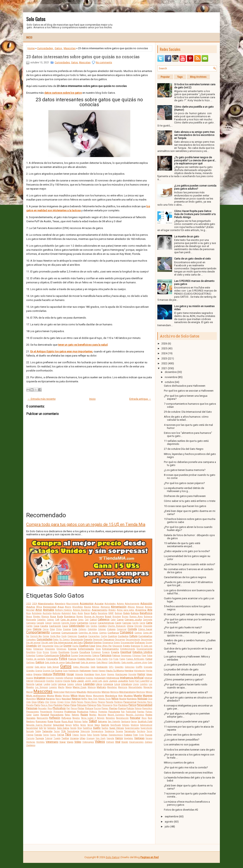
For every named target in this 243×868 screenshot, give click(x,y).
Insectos (89, 678)
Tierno (46, 735)
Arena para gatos (126, 610)
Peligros (92, 705)
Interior (148, 678)
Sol (45, 728)
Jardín (88, 681)
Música (41, 699)
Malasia (92, 687)
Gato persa (40, 667)
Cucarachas (94, 636)
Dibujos (88, 642)
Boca (53, 616)
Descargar (120, 640)
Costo (64, 636)
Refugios (66, 718)
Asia (28, 613)
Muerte (138, 695)
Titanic (76, 735)
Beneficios (146, 613)
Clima (59, 629)
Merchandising (127, 692)
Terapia (119, 731)
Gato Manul (102, 662)
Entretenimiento (128, 649)
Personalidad (144, 705)
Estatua (40, 656)
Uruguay (91, 738)
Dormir (68, 646)
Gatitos (40, 662)
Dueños (84, 646)
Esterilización (52, 655)
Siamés (105, 725)
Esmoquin (96, 652)
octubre (169, 382)
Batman (119, 613)
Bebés (127, 613)
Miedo (58, 696)
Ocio (150, 699)
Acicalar (99, 604)
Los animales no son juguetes (182, 744)
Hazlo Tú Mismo (115, 671)
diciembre (171, 372)
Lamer (39, 684)
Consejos (127, 632)
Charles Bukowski (117, 626)
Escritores (64, 652)
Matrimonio (71, 692)
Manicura (123, 687)
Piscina (97, 708)
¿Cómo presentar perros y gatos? (184, 679)
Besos (29, 617)
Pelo (99, 705)
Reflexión (55, 718)
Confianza (113, 633)
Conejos (103, 633)
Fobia (150, 656)
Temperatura (97, 731)
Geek (93, 667)
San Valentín (114, 722)
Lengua (62, 684)
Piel (68, 708)
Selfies (76, 725)
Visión (125, 742)
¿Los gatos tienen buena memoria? (185, 470)
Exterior (96, 656)
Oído (28, 702)
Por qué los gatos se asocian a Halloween (189, 391)
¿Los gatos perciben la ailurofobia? (185, 665)
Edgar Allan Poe (104, 646)
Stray (80, 728)
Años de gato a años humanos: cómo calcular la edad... (186, 418)
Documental (48, 646)
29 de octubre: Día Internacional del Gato (188, 412)
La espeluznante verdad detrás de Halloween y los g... (184, 490)
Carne (142, 623)
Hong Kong (100, 674)
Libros (99, 684)
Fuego (122, 659)
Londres (144, 684)
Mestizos (141, 692)
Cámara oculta (133, 620)
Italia (74, 681)
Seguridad (58, 725)
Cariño (135, 623)
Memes (106, 692)
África (39, 607)
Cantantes (83, 623)
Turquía (40, 738)
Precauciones (33, 712)
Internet (30, 681)
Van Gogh (101, 738)
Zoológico (31, 745)
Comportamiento (38, 632)
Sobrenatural (146, 725)
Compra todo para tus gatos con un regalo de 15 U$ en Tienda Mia (86, 524)
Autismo (56, 613)
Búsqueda (31, 620)
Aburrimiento (72, 604)
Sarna (134, 722)
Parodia (30, 705)
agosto (169, 822)
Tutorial (49, 738)
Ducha (75, 646)
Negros (76, 699)
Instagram (100, 678)
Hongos (111, 674)
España (115, 652)
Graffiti (139, 667)
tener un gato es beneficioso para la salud (83, 345)
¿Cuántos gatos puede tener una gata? (187, 722)
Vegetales (128, 738)
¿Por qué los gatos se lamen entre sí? (186, 692)
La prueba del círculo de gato (181, 669)
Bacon (87, 613)
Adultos (31, 607)
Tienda (38, 735)
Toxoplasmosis (116, 735)
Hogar (70, 674)
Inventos (50, 681)
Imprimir (50, 678)
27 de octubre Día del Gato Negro (184, 449)
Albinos (96, 607)
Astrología (37, 613)
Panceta (110, 702)
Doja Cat (58, 646)
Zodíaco (148, 742)
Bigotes (37, 617)
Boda (60, 616)
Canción (57, 623)
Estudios (65, 655)
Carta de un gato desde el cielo (192, 259)
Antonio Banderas (82, 610)
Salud (93, 721)
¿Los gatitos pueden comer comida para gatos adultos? (195, 187)
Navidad (66, 699)
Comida (132, 629)
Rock (150, 718)
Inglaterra (79, 678)
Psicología (114, 712)
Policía (130, 708)
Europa (74, 656)
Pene (115, 705)
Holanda (79, 674)
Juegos (113, 681)
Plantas (113, 708)
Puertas (141, 712)
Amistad (30, 610)
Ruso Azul (67, 721)
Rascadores (57, 715)
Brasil (108, 616)
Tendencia (109, 731)
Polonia (138, 708)
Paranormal (130, 702)
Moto (120, 696)
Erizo (39, 652)
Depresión (98, 640)
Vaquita (110, 738)
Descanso (109, 639)
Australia (47, 613)
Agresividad (50, 607)
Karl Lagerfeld (142, 681)
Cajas (81, 620)
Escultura (85, 652)
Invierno (59, 681)
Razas (84, 715)
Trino (141, 735)
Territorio (141, 731)
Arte (150, 610)
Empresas (61, 649)
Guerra (59, 671)
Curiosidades (45, 48)
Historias (59, 674)
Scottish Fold (145, 721)
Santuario (126, 722)
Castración (55, 626)
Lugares (53, 687)
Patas (66, 705)
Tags (180, 77)
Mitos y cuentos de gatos (179, 763)
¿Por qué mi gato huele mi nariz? (183, 627)
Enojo (98, 649)
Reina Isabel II (89, 718)
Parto (37, 705)
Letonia (78, 684)
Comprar (56, 633)
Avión (80, 613)
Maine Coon (80, 687)
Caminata (148, 620)
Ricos (144, 718)
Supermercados (132, 728)
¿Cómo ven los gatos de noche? (183, 735)
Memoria (114, 692)
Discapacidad (127, 643)
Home (31, 48)
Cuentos (112, 636)
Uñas (83, 738)
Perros (132, 705)
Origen (60, 702)
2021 (164, 368)
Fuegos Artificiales (135, 659)
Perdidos (123, 705)
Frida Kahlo (102, 659)
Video (78, 742)
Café (57, 620)
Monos (89, 696)
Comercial (122, 629)
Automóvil (66, 613)
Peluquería (107, 705)
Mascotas (70, 48)
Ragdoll (45, 715)
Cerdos (94, 626)
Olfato (41, 702)
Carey (118, 623)
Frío (111, 659)
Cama (120, 620)
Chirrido (138, 626)
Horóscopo (121, 674)
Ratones (76, 715)
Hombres (89, 674)
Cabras (51, 620)
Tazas (57, 731)
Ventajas (139, 738)
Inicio (29, 37)
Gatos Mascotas (81, 667)
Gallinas (30, 662)
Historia (47, 674)
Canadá (40, 623)
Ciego (29, 629)
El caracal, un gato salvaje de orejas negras (189, 614)
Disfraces (140, 642)
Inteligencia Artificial (132, 678)
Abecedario (60, 604)
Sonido (73, 728)
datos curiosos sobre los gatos (63, 93)
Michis (51, 696)
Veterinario (52, 742)
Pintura (89, 708)
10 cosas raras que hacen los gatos (185, 506)
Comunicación (70, 633)
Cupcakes (31, 640)
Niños (115, 699)
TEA (63, 731)
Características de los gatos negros (185, 577)
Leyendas (89, 684)
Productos (83, 712)
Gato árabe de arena (55, 662)
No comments (104, 63)
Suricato (30, 731)
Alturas (131, 607)
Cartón (29, 626)
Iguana (30, 678)
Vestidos (40, 742)
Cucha (104, 636)
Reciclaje (102, 715)
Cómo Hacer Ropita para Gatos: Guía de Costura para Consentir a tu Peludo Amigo (195, 214)
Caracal (93, 623)
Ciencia (37, 629)
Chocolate (148, 626)
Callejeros (104, 619)
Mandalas (112, 687)
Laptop (47, 684)
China (130, 626)
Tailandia (47, 731)
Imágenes (40, 678)
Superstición (146, 728)
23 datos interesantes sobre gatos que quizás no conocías (83, 57)
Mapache (148, 687)
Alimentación (119, 607)
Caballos (41, 620)
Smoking (135, 725)
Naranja (50, 699)
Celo (87, 626)
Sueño (97, 728)
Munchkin (31, 699)
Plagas (105, 708)
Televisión (85, 731)
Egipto (127, 646)
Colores (111, 629)
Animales (49, 610)
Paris (150, 702)
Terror (149, 731)
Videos (100, 742)
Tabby (38, 731)
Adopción (146, 603)
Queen (36, 715)
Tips (68, 735)
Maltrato (101, 687)
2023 (29, 604)
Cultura (133, 636)
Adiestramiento (132, 604)
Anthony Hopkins (64, 610)
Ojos (34, 702)
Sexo (97, 725)
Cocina (67, 629)
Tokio (89, 735)
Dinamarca (108, 643)
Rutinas (78, 722)
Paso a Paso (47, 705)
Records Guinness (135, 715)
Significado (116, 725)
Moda (82, 696)
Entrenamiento (110, 649)
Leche (54, 684)
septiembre (171, 816)
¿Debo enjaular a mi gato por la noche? (187, 551)
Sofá (41, 728)
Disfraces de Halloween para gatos (185, 675)
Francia (72, 659)
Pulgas (149, 712)
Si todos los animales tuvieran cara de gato (189, 750)
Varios (119, 738)
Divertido (32, 646)
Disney (149, 643)
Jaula (105, 681)
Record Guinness (116, 715)
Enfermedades (86, 649)
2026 (164, 343)
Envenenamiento (144, 649)
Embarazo (38, 649)
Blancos (45, 617)
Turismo (30, 738)
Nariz (58, 699)
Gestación (102, 667)
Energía (72, 649)
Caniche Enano (69, 623)
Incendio (59, 678)
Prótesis (93, 712)
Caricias (127, 623)
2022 (164, 363)
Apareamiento (99, 610)
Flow (144, 656)
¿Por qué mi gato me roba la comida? (186, 767)
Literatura (126, 684)
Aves (74, 613)
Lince (117, 684)
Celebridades (77, 626)
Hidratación (139, 671)
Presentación (46, 712)
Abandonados (46, 604)
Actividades (110, 604)
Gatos (58, 48)
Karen (132, 681)
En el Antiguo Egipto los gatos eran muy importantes (61, 351)
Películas (82, 705)
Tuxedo (57, 738)
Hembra (129, 671)
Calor (113, 620)
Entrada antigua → (140, 399)
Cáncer (48, 623)
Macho (61, 687)
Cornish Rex (36, 636)
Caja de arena (69, 620)
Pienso (74, 708)
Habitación (73, 671)
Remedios (110, 718)
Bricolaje (117, 617)
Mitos (74, 695)
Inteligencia (113, 678)
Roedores (31, 722)
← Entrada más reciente (41, 399)
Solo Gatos (36, 19)
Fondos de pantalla (36, 659)
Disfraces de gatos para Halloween (185, 496)
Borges (80, 617)
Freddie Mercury (86, 659)
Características (106, 623)
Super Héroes (117, 728)
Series (83, 725)
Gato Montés (115, 662)
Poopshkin (147, 708)
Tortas (104, 735)
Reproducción (122, 718)
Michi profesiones (36, 696)
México (149, 692)
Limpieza (108, 684)
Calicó (93, 620)
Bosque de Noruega (94, 617)
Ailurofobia (78, 607)
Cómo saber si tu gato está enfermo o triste (190, 501)
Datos (56, 640)
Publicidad (131, 712)
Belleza (135, 613)
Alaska (87, 607)
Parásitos (142, 702)
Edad (92, 646)
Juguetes (123, 681)
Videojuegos (88, 742)
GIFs (111, 667)
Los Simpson (41, 687)
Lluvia (136, 684)
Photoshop (59, 708)
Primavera (58, 712)
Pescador (42, 708)
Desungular (147, 640)
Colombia (92, 629)
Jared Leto (97, 681)
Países (80, 702)
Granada (148, 667)
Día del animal (33, 643)
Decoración (77, 639)
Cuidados (123, 636)
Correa (46, 636)
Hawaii (102, 671)
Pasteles (58, 705)
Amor (39, 610)
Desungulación (133, 640)
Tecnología (73, 731)
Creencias (72, 636)
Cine (52, 629)
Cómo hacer (145, 629)
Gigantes (119, 667)
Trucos (148, 735)
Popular (165, 77)
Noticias (142, 699)
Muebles (128, 696)
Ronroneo (41, 721)
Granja (39, 671)
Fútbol (149, 659)
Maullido (81, 692)
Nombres (132, 699)
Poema (122, 708)
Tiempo (30, 735)
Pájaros (101, 702)
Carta (149, 623)
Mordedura (111, 696)
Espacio (106, 652)
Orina (67, 702)
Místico (66, 696)
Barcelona (103, 613)
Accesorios (87, 603)
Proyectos (103, 712)
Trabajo (128, 735)
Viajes (70, 742)
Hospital (132, 674)
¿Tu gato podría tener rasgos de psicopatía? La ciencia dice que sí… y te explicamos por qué (195, 160)
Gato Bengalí (73, 662)
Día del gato (47, 643)
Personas (32, 708)
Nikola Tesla (105, 699)
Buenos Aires (136, 617)
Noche (123, 699)
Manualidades (135, 687)
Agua (61, 607)
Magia (69, 687)
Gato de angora (88, 662)
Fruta (116, 659)
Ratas (68, 715)
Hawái (95, 671)
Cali (87, 620)
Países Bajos (91, 702)
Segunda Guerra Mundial (39, 725)
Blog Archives (198, 77)
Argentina (141, 610)
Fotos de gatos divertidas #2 (181, 810)
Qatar (29, 715)
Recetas (93, 715)
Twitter (65, 738)
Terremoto (130, 731)
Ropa (50, 721)
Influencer (69, 678)
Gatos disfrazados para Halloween (185, 386)
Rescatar (135, 718)
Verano (149, 738)
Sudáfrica (87, 728)
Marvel (30, 692)
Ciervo (46, 629)
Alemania (105, 607)
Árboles (112, 610)
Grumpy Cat (48, 671)
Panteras (118, 702)
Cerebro (103, 626)
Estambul (31, 656)
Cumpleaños (145, 636)
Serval (90, 725)
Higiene (37, 674)
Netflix (84, 699)
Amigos (149, 607)
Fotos (63, 659)
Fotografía (52, 659)
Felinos (116, 655)
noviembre (171, 377)
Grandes (30, 671)
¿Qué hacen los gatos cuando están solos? (190, 564)
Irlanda (67, 681)
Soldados (52, 728)
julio (167, 826)
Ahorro (68, 607)
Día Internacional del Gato (68, 642)
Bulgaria (148, 617)
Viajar (63, 742)
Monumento (99, 696)
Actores (120, 604)
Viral (118, 742)
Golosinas (130, 667)
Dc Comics (65, 640)
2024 (35, 604)
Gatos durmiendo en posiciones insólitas (188, 773)
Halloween (85, 671)
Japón (81, 681)
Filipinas (137, 656)
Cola (74, 629)
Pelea (73, 705)
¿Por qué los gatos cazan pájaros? (184, 483)
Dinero (117, 643)
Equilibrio (31, 652)
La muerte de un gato (187, 236)
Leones (71, 684)
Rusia (57, 721)
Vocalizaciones (136, 742)
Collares (82, 629)
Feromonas (126, 656)
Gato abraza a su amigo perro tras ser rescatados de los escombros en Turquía (194, 135)
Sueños (105, 728)
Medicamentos (94, 692)
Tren (135, 735)
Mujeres (148, 695)
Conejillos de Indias (88, 633)
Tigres (53, 735)
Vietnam (110, 742)
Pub (123, 712)
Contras (138, 633)
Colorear (102, 629)
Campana (31, 623)
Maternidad (59, 692)
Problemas (70, 712)
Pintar (81, 708)
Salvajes (102, 721)
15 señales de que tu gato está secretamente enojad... (182, 545)
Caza (65, 626)
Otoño (73, 702)
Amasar (140, 607)
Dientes (98, 642)
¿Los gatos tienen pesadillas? (182, 740)
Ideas (149, 674)
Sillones (126, 725)
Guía (65, 671)
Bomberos (70, 616)
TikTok (61, 735)
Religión (101, 718)
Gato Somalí (53, 667)
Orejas (53, 702)
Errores (54, 652)
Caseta (44, 626)
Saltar (85, 722)
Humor (141, 674)
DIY (40, 646)
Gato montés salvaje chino (134, 662)
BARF (111, 613)
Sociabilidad (32, 728)
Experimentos (85, 656)
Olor (47, 702)
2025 (164, 348)
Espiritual (126, 652)
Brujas (125, 617)
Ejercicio (136, 646)
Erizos (46, 652)
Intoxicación (40, 681)
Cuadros (83, 636)
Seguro (69, 725)
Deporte (88, 639)
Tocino (83, 735)
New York (93, 699)
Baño (94, 613)
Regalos (76, 718)
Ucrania (74, 738)
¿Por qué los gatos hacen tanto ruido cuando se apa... (186, 686)
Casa (36, 626)
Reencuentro (42, 718)
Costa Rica (55, 636)
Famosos (106, 655)
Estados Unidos (142, 652)
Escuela (74, 652)
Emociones (50, 649)
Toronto (96, 735)
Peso (50, 708)
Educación (117, 646)
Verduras (31, 742)
